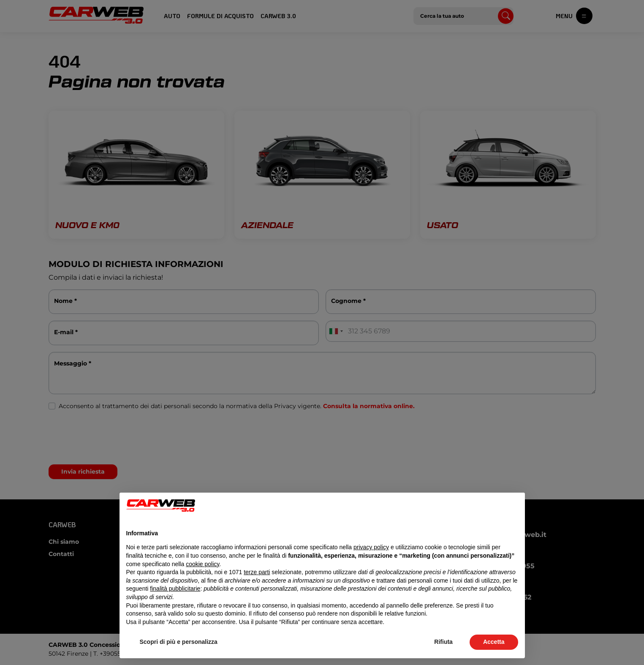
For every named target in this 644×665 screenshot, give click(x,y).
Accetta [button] (494, 642)
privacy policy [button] (371, 547)
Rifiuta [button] (443, 642)
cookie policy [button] (202, 564)
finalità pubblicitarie (175, 589)
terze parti (257, 572)
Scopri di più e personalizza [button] (179, 642)
